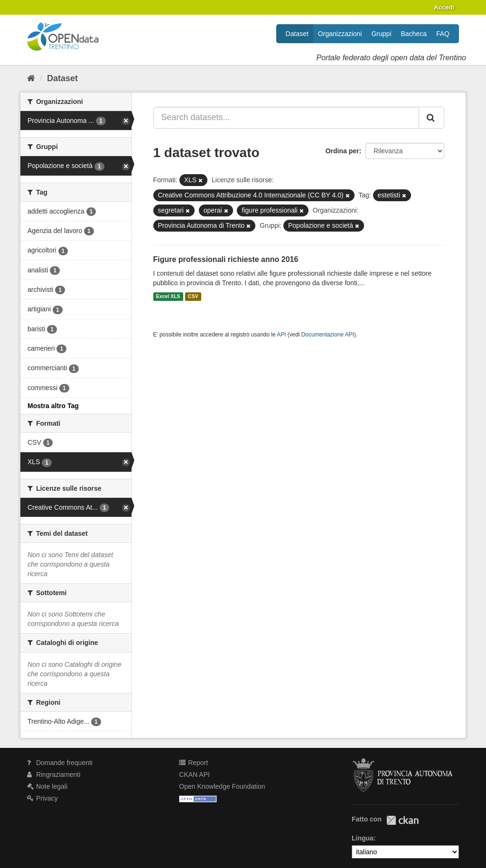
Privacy (42, 798)
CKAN (402, 820)
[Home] (31, 78)
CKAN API (194, 775)
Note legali (47, 786)
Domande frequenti (60, 763)
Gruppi (381, 34)
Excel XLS (168, 297)
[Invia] (431, 118)
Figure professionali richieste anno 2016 (226, 259)
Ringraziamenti (54, 775)
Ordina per (342, 151)
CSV (193, 297)
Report (193, 763)
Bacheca (414, 34)
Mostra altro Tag (53, 406)
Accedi (444, 7)
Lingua (363, 838)
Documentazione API (328, 335)
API (281, 335)
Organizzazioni (340, 34)
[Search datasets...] (286, 118)
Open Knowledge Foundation (222, 786)
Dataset (297, 34)
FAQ (443, 34)
